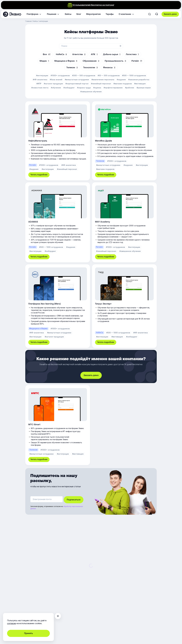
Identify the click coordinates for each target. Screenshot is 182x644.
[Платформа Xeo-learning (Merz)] (58, 306)
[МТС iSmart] (58, 425)
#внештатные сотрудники (77, 80)
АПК (94, 54)
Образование (91, 61)
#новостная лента (40, 88)
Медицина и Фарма (66, 61)
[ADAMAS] (58, 222)
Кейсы (35, 21)
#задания (121, 80)
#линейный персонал (101, 84)
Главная (28, 21)
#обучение (56, 88)
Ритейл (137, 61)
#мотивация (140, 84)
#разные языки (144, 88)
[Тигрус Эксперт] (124, 306)
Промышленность (116, 61)
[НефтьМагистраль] (58, 141)
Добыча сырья (112, 54)
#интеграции (42, 75)
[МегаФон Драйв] (124, 141)
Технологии (91, 68)
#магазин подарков (123, 84)
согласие (12, 623)
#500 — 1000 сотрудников (134, 75)
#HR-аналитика (40, 80)
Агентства (79, 54)
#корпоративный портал (77, 84)
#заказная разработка (139, 80)
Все (47, 54)
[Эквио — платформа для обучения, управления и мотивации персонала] (12, 14)
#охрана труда (84, 88)
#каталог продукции (53, 84)
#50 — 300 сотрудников (109, 75)
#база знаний (56, 80)
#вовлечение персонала (103, 80)
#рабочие (130, 88)
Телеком (72, 68)
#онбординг (69, 88)
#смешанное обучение (91, 92)
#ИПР (39, 84)
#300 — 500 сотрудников (84, 75)
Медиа (44, 61)
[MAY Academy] (124, 222)
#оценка (97, 88)
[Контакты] (157, 14)
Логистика (132, 54)
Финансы (109, 68)
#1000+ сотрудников (60, 75)
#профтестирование (113, 88)
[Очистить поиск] (121, 46)
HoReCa (62, 54)
